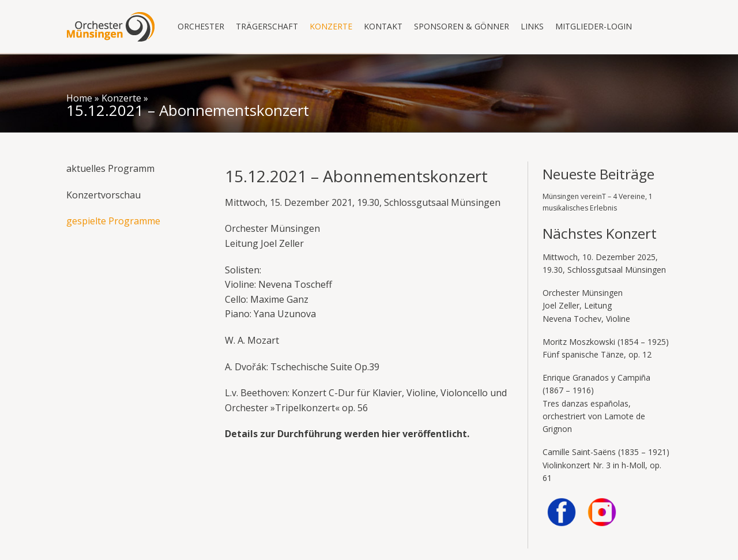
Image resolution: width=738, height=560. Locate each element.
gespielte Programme (113, 221)
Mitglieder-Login (594, 26)
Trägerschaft (267, 26)
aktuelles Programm (110, 168)
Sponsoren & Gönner (462, 26)
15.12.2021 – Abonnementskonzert (188, 110)
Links (532, 26)
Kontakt (383, 26)
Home (79, 98)
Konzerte (331, 26)
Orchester (201, 26)
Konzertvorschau (103, 195)
